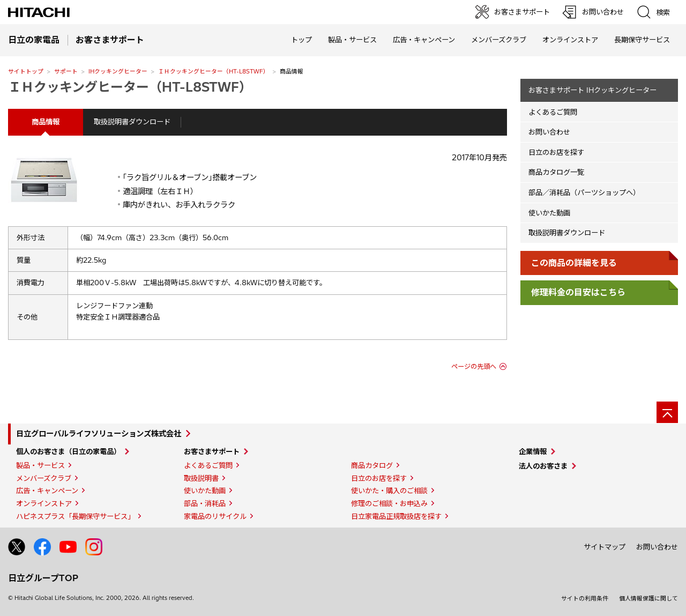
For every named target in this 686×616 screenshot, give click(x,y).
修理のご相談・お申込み (389, 503)
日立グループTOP (43, 578)
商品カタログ (372, 465)
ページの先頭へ (474, 366)
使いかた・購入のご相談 (389, 491)
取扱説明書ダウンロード (132, 122)
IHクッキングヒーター (118, 71)
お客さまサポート (212, 451)
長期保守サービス (642, 40)
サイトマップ (605, 547)
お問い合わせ (549, 132)
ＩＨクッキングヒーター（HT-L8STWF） (214, 71)
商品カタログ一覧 (556, 172)
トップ (301, 40)
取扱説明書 (201, 478)
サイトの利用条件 (585, 598)
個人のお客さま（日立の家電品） (68, 451)
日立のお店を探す (556, 152)
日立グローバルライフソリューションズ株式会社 (99, 434)
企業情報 (533, 451)
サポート (66, 71)
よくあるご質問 (553, 112)
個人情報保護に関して (648, 598)
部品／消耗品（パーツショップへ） (584, 192)
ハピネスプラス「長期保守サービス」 (75, 516)
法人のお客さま (543, 466)
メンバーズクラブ (499, 40)
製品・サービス (40, 465)
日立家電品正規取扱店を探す (396, 516)
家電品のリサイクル (215, 516)
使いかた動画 (549, 213)
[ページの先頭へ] (667, 412)
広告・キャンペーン (47, 491)
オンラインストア (570, 40)
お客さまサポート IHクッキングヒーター (592, 90)
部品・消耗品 (205, 503)
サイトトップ (26, 71)
